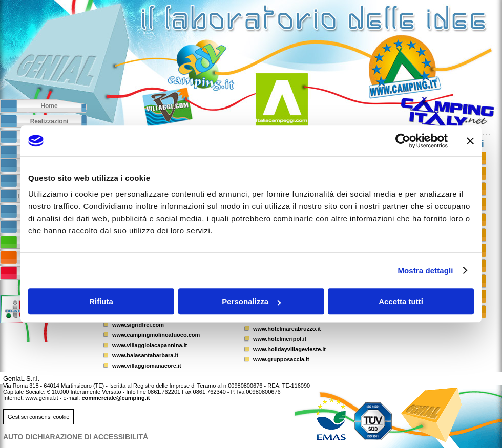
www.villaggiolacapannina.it (150, 345)
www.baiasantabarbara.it (145, 355)
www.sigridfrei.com (138, 325)
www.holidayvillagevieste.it (289, 349)
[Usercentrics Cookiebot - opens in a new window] (403, 141)
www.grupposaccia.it (281, 359)
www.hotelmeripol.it (280, 339)
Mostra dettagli (425, 271)
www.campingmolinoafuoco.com (156, 335)
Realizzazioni (49, 121)
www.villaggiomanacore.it (147, 366)
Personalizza (251, 301)
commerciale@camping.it (116, 398)
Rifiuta (101, 301)
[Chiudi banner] (470, 141)
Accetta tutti (401, 301)
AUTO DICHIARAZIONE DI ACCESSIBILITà (76, 437)
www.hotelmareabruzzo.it (287, 329)
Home (49, 106)
